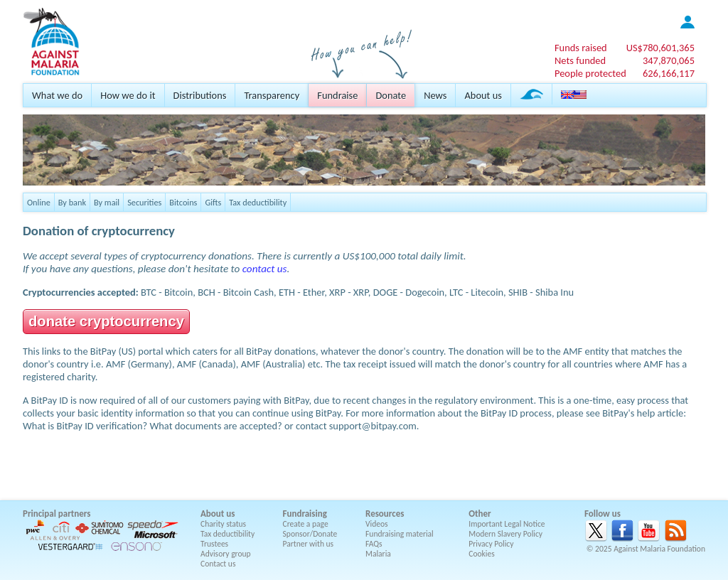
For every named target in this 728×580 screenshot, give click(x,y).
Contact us (218, 564)
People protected (590, 73)
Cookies (482, 554)
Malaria (378, 554)
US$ (660, 48)
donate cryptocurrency (106, 321)
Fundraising (305, 514)
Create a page (306, 524)
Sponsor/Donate (310, 534)
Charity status (223, 524)
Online (39, 202)
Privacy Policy (491, 544)
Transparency (272, 95)
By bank (72, 202)
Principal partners (57, 514)
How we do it (128, 95)
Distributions (200, 95)
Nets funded (580, 60)
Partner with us (309, 544)
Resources (385, 514)
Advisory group (226, 554)
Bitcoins (183, 202)
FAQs (374, 544)
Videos (377, 524)
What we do (57, 95)
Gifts (213, 202)
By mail (107, 202)
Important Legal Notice (507, 524)
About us (483, 95)
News (435, 95)
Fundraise (337, 95)
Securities (144, 202)
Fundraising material (400, 534)
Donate (391, 95)
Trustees (214, 544)
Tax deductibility (258, 202)
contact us (265, 269)
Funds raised (581, 48)
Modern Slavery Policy (505, 534)
